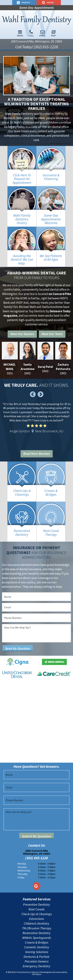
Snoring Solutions (37, 952)
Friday (21, 877)
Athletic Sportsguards (37, 938)
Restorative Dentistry (36, 933)
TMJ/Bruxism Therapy (37, 928)
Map (54, 33)
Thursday (23, 874)
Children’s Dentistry (36, 924)
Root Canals (36, 909)
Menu (20, 33)
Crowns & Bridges (37, 942)
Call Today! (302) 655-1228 (37, 47)
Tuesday (22, 867)
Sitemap (35, 972)
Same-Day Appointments (36, 8)
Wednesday (24, 871)
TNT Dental (36, 974)
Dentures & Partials (36, 957)
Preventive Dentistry (36, 905)
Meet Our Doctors (22, 334)
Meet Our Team (52, 334)
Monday (22, 864)
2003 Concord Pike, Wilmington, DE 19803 (36, 41)
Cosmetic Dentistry (37, 947)
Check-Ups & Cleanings (37, 914)
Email (42, 33)
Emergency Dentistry (36, 966)
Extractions (36, 919)
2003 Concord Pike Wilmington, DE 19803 (37, 852)
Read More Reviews (37, 454)
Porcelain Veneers (37, 961)
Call (31, 33)
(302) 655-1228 (36, 858)
